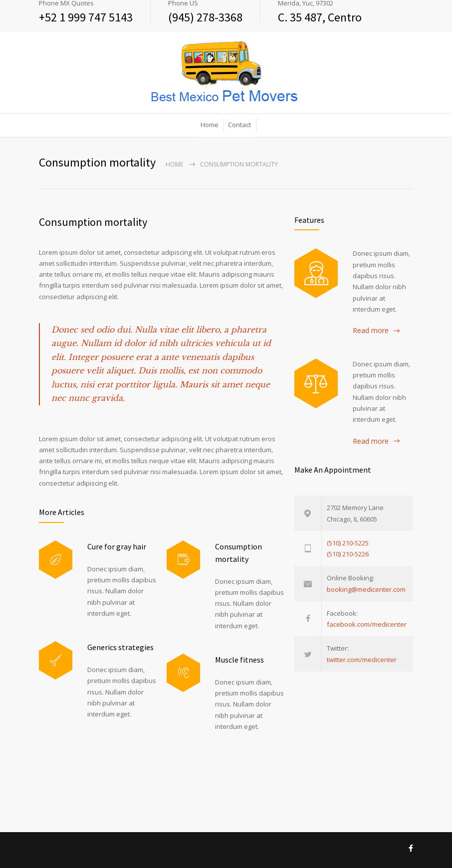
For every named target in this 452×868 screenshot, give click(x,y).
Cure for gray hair (117, 546)
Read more (371, 330)
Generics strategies (120, 647)
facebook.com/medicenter (367, 624)
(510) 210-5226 (348, 554)
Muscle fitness (239, 660)
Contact (239, 125)
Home (210, 125)
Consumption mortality (93, 222)
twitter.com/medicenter (362, 660)
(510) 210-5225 (348, 543)
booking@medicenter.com (366, 589)
